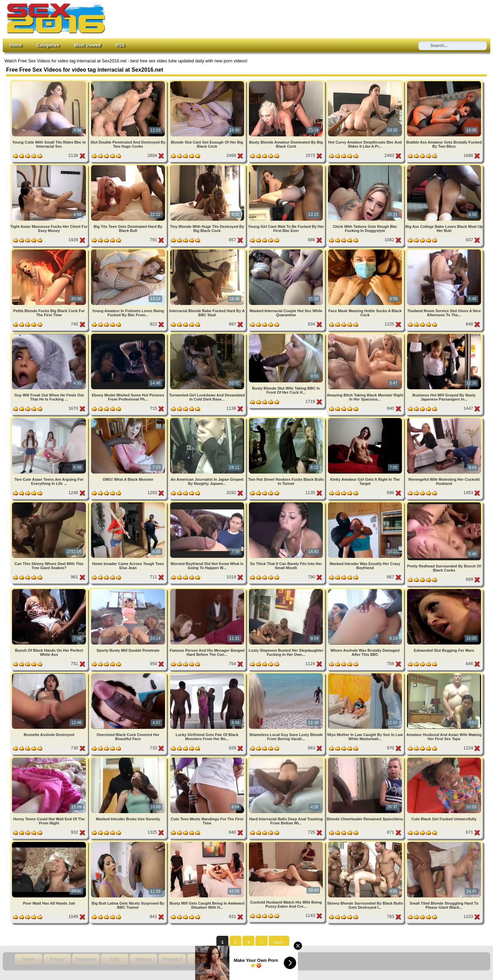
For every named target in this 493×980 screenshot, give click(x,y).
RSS (120, 45)
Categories (48, 45)
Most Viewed (87, 45)
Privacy (57, 959)
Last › (279, 942)
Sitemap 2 (172, 959)
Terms (28, 959)
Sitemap (144, 959)
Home (16, 45)
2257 (115, 959)
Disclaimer (86, 959)
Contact (201, 959)
